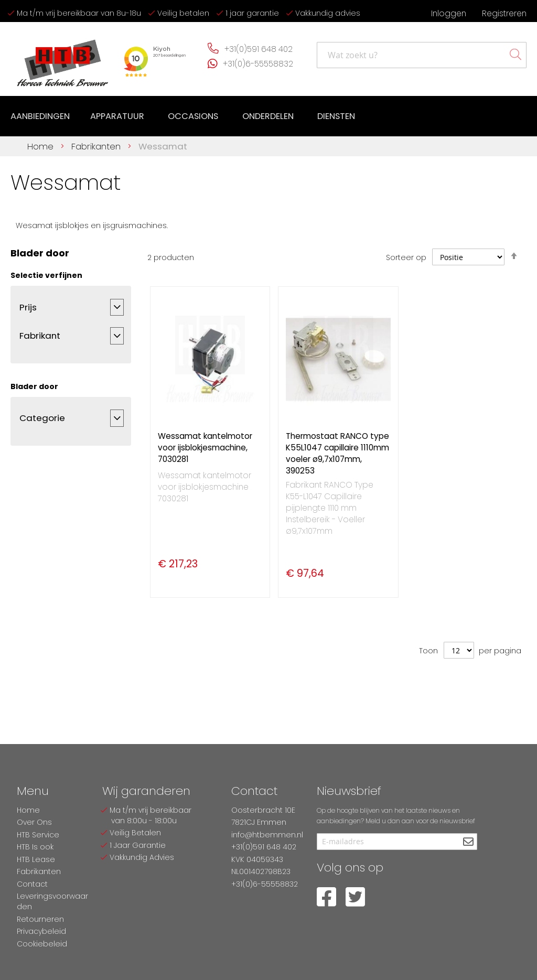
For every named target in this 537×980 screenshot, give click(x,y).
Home (42, 145)
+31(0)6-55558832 (258, 64)
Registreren (504, 13)
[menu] (183, 116)
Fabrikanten (97, 145)
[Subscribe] (468, 842)
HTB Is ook (35, 847)
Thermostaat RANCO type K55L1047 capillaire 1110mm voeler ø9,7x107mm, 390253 (337, 452)
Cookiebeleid (42, 944)
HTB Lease (36, 859)
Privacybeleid (41, 931)
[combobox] (422, 55)
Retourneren (40, 919)
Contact (32, 884)
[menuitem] (40, 116)
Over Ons (34, 822)
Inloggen (449, 13)
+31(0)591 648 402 (259, 49)
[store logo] (63, 59)
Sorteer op (406, 256)
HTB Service (38, 835)
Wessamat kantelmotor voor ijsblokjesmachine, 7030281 (205, 446)
